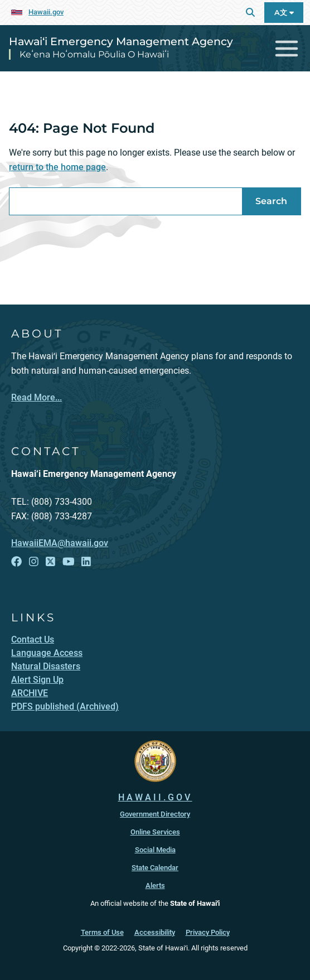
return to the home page (57, 167)
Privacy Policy (208, 932)
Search (271, 201)
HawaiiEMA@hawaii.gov (60, 543)
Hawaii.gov (46, 12)
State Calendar (155, 868)
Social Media (155, 850)
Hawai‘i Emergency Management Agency (121, 41)
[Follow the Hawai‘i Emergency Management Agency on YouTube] (69, 562)
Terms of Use (102, 932)
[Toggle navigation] (287, 48)
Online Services (155, 832)
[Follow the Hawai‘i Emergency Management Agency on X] (50, 562)
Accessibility (155, 932)
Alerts (155, 885)
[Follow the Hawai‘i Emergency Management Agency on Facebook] (16, 562)
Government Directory (155, 814)
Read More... (37, 397)
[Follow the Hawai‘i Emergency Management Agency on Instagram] (34, 562)
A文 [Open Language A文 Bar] (284, 13)
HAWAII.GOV (155, 797)
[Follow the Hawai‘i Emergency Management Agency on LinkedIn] (86, 562)
